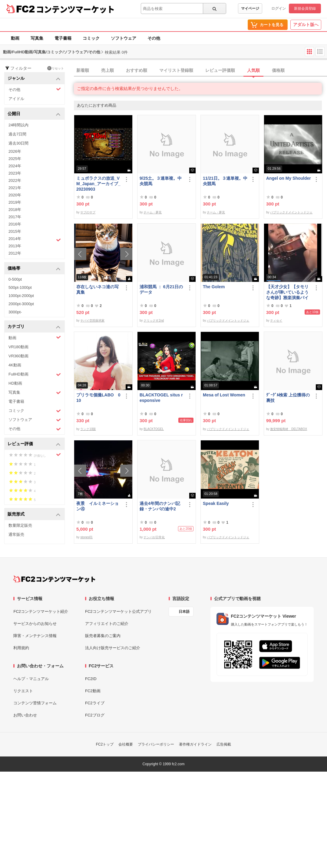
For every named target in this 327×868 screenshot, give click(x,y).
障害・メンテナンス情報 (35, 636)
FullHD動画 (35, 374)
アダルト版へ (306, 25)
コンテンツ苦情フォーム (35, 703)
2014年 (35, 239)
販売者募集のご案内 (103, 636)
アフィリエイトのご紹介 (107, 624)
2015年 (15, 231)
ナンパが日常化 (154, 537)
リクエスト (23, 691)
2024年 (15, 166)
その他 (154, 38)
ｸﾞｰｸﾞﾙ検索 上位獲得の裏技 (288, 398)
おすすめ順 (137, 70)
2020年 (15, 195)
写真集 (37, 38)
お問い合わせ (25, 715)
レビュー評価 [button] (34, 444)
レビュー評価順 (220, 70)
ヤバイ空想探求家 (92, 320)
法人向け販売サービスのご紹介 (113, 648)
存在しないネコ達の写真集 (97, 289)
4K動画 (15, 365)
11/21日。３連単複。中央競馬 (225, 181)
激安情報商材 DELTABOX (289, 429)
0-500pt (15, 279)
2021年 (15, 188)
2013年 (15, 246)
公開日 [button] (34, 114)
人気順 (253, 70)
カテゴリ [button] (34, 327)
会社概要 (126, 744)
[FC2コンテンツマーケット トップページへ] (54, 579)
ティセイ (276, 320)
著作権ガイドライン (195, 744)
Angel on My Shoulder (289, 178)
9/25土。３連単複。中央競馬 (161, 181)
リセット (56, 68)
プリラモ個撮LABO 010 (98, 398)
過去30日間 (18, 143)
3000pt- (15, 312)
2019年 (15, 202)
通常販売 (16, 534)
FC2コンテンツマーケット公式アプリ (118, 611)
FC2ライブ (95, 703)
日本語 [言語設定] (184, 612)
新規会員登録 (305, 8)
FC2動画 (93, 691)
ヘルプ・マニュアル (31, 679)
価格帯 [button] (34, 269)
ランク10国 (88, 429)
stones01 (86, 537)
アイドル (16, 99)
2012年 (15, 253)
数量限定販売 (20, 525)
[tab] (200, 71)
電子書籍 (63, 38)
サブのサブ (88, 212)
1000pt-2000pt (21, 296)
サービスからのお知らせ (35, 624)
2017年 (15, 217)
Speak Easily (216, 503)
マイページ (250, 8)
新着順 (83, 70)
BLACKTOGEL (154, 429)
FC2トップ (105, 744)
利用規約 (21, 648)
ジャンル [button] (34, 79)
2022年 (15, 180)
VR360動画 (18, 356)
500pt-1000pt (20, 287)
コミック (91, 38)
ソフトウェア (124, 38)
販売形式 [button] (34, 514)
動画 (15, 38)
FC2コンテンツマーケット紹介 (41, 611)
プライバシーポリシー (156, 744)
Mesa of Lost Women (224, 395)
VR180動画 (18, 347)
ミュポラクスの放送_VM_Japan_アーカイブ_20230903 (98, 184)
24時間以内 (18, 125)
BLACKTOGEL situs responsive (161, 398)
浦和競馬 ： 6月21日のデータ (161, 289)
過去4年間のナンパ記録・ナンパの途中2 (160, 506)
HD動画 (15, 383)
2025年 (15, 159)
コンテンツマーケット (75, 9)
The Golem (214, 287)
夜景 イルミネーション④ (97, 506)
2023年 (15, 173)
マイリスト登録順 (176, 70)
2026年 (15, 151)
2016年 (15, 224)
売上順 (107, 70)
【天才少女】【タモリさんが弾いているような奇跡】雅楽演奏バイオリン (287, 292)
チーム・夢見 (153, 212)
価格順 (278, 70)
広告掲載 (224, 744)
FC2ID (91, 679)
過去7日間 (17, 134)
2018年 (15, 210)
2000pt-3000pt (21, 304)
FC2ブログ (95, 715)
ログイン (279, 8)
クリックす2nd (154, 320)
